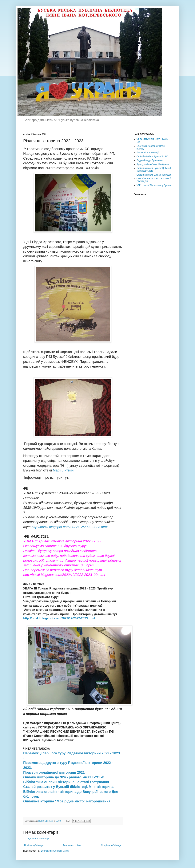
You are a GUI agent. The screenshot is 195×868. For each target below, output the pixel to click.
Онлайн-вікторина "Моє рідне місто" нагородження (67, 801)
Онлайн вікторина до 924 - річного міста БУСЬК (64, 777)
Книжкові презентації (148, 153)
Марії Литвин (63, 470)
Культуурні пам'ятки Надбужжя (153, 164)
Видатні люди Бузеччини (150, 160)
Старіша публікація (111, 845)
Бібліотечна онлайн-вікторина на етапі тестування (66, 782)
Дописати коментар (38, 839)
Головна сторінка (72, 845)
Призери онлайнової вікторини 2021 (54, 772)
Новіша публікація (34, 845)
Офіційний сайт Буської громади (154, 175)
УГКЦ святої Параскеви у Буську (154, 185)
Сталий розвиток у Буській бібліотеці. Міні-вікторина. (69, 787)
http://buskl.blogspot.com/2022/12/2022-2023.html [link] (70, 527)
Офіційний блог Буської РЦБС (152, 157)
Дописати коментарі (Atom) (55, 851)
